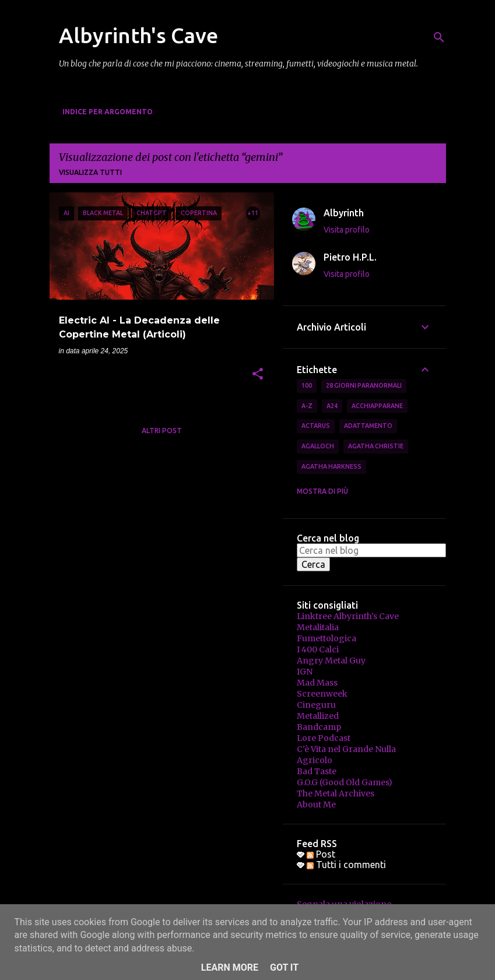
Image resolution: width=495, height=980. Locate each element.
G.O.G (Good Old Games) (345, 782)
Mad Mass (317, 683)
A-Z (307, 406)
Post (321, 854)
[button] (258, 375)
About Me (316, 805)
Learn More (230, 967)
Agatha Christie (376, 446)
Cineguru (316, 705)
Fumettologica (327, 638)
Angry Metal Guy (331, 661)
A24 (332, 406)
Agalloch (318, 446)
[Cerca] (439, 37)
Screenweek (322, 694)
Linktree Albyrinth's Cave (348, 616)
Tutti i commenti (346, 865)
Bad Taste (317, 771)
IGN (305, 672)
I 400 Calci (318, 649)
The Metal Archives (336, 793)
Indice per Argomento (108, 112)
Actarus (316, 426)
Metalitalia (318, 627)
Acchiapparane (377, 406)
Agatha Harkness (331, 466)
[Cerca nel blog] (371, 550)
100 (307, 385)
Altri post (162, 431)
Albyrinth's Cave (138, 35)
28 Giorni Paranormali (364, 385)
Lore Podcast (324, 738)
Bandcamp (319, 727)
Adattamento (368, 426)
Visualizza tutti (90, 172)
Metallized (318, 716)
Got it (284, 967)
